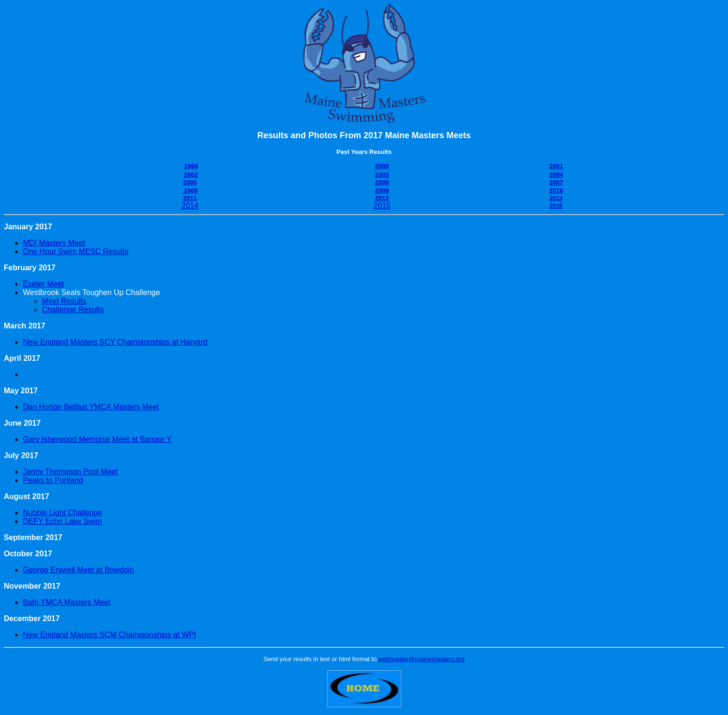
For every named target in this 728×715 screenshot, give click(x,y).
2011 (190, 198)
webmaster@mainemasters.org (421, 659)
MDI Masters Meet (54, 243)
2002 (191, 175)
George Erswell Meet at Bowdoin (78, 570)
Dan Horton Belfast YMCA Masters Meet (91, 407)
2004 (556, 175)
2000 (382, 166)
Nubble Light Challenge (62, 513)
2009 (382, 190)
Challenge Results (73, 310)
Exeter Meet (43, 284)
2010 (556, 190)
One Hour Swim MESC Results (76, 251)
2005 (190, 182)
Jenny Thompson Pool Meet (70, 472)
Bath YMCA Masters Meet (67, 602)
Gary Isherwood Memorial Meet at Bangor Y (97, 439)
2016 (556, 206)
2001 (556, 166)
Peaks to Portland (53, 480)
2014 (190, 206)
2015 (382, 206)
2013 (556, 198)
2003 (382, 175)
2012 (382, 198)
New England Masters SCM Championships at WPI (110, 635)
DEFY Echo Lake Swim (62, 521)
